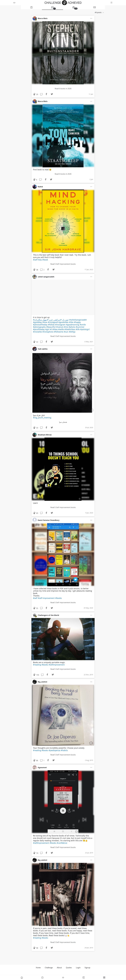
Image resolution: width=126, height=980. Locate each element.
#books (58, 598)
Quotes (69, 968)
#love (45, 322)
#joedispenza (55, 750)
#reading (37, 665)
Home (38, 968)
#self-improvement (47, 598)
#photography (40, 327)
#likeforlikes (70, 329)
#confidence (62, 843)
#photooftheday (40, 325)
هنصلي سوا (63, 422)
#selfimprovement (57, 665)
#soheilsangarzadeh (78, 320)
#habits (64, 750)
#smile (83, 325)
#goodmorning (73, 325)
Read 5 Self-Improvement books (63, 264)
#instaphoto (48, 332)
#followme (59, 332)
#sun (66, 332)
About (59, 968)
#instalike (38, 332)
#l (51, 329)
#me (66, 327)
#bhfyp (72, 332)
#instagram (61, 325)
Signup (87, 968)
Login (78, 968)
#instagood (53, 322)
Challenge (49, 968)
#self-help (38, 260)
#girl (48, 329)
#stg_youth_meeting (42, 418)
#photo (72, 327)
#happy (77, 322)
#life (78, 329)
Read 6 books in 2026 (63, 89)
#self (35, 598)
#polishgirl (85, 329)
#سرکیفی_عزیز (55, 320)
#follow (52, 325)
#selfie (61, 329)
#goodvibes (64, 322)
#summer (80, 327)
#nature (60, 327)
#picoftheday (39, 329)
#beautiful (51, 327)
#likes (55, 329)
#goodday (38, 322)
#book (45, 260)
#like (71, 322)
